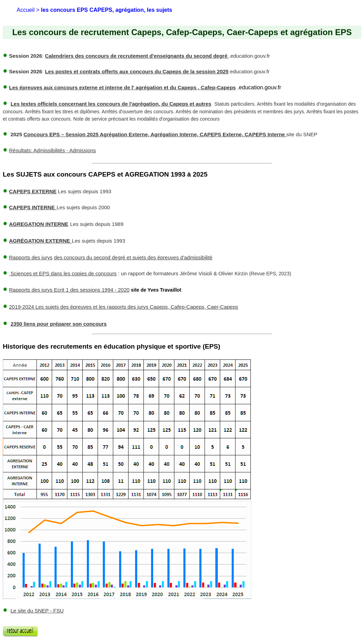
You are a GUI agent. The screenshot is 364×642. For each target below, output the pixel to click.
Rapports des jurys (31, 257)
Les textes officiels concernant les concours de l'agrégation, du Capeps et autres (111, 104)
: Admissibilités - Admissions (52, 150)
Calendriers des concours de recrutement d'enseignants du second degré (137, 56)
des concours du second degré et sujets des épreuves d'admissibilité (133, 257)
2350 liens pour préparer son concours (59, 324)
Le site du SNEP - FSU (37, 611)
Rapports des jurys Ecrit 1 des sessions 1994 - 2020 (69, 290)
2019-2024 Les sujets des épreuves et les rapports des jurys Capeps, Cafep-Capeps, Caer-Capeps (124, 307)
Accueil (26, 10)
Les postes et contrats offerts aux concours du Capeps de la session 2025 (137, 71)
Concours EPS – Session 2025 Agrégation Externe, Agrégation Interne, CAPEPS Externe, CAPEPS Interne (155, 134)
